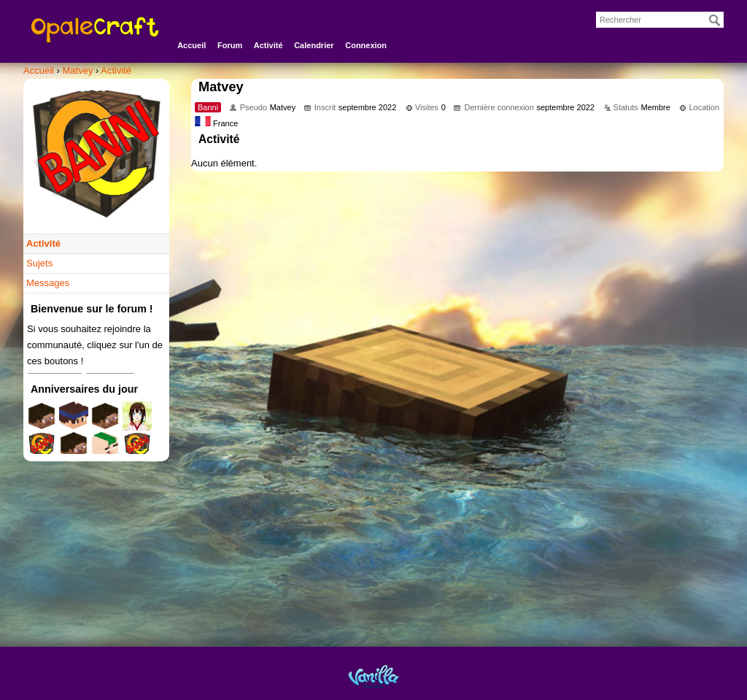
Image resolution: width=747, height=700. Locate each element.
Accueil (191, 45)
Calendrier (314, 45)
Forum (230, 45)
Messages (48, 283)
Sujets (39, 263)
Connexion (366, 45)
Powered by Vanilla (373, 676)
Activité (268, 45)
